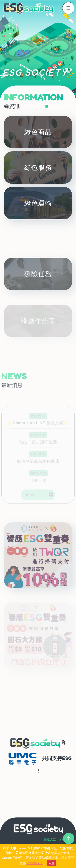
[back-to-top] (69, 838)
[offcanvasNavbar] (68, 8)
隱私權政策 (35, 863)
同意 (51, 863)
